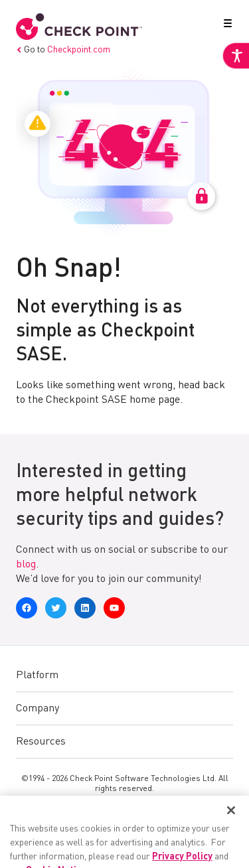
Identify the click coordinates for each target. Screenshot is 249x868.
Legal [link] (146, 810)
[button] (225, 26)
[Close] (231, 836)
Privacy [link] (105, 810)
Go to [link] (63, 50)
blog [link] (26, 565)
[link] (236, 56)
